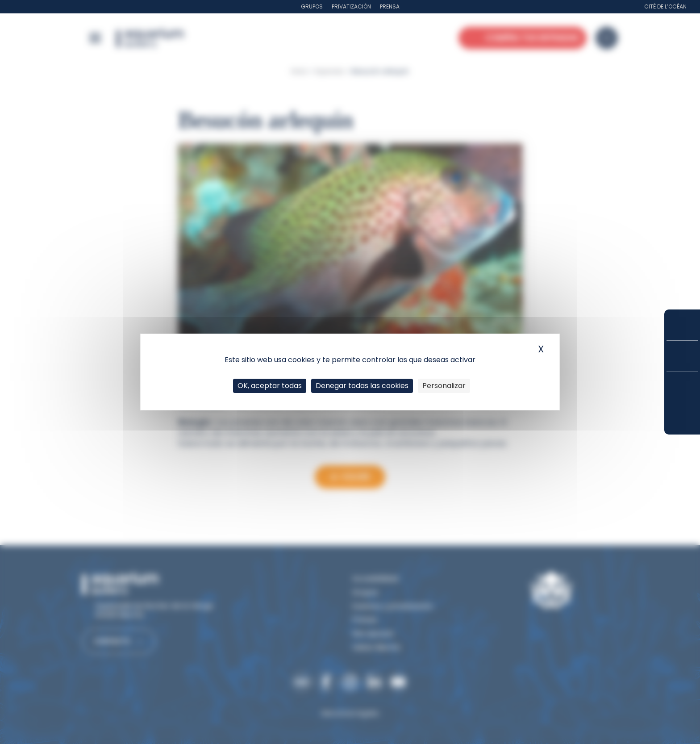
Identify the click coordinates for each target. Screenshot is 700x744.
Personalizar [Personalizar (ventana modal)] (444, 386)
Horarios (682, 387)
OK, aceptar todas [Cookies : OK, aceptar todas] (270, 386)
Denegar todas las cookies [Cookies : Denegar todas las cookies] (362, 386)
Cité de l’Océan (665, 6)
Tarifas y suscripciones (682, 356)
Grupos (312, 6)
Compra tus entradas (682, 325)
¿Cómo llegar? (682, 419)
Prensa (390, 6)
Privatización (351, 6)
